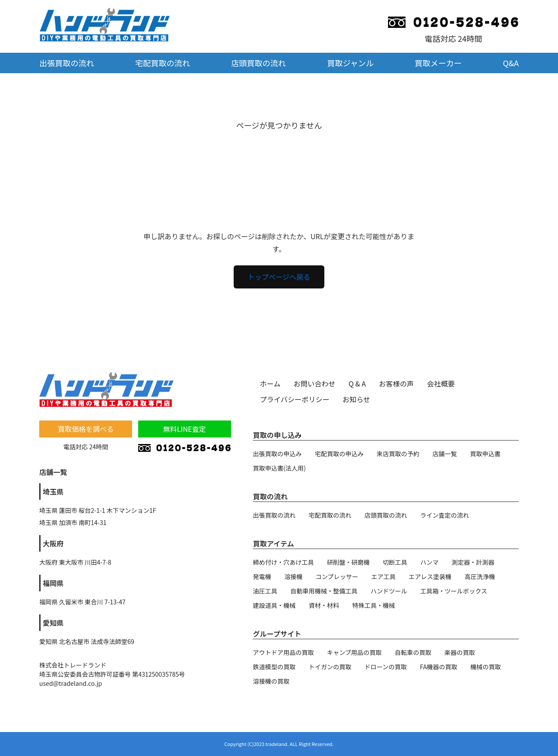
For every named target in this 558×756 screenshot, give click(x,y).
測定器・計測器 (473, 562)
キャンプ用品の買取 (354, 652)
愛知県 (53, 623)
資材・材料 (324, 605)
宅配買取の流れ (163, 63)
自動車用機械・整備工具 (324, 591)
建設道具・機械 (274, 605)
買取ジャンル (350, 63)
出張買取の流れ (67, 63)
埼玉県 (53, 492)
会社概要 (441, 383)
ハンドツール (389, 591)
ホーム (270, 383)
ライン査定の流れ (445, 515)
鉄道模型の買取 (274, 667)
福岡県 (53, 583)
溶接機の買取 (271, 681)
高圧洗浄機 (480, 576)
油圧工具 (265, 591)
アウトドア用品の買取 (283, 652)
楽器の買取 (460, 652)
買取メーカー (438, 63)
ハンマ (429, 562)
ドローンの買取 (386, 667)
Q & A (357, 383)
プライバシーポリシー (295, 399)
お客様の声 (396, 383)
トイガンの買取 (330, 667)
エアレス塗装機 (430, 576)
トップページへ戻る (279, 277)
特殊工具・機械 (374, 605)
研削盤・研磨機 (348, 562)
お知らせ (357, 399)
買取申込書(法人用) (279, 468)
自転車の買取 (413, 652)
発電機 (262, 576)
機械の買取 (486, 667)
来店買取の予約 (398, 454)
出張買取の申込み (277, 454)
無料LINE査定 (184, 429)
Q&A (511, 63)
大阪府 (53, 543)
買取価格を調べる (86, 429)
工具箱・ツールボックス (454, 591)
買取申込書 (485, 454)
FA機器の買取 (439, 667)
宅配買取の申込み (339, 454)
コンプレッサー (337, 576)
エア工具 (384, 576)
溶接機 (293, 576)
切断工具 (395, 562)
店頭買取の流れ (259, 63)
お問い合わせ (315, 383)
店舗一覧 (445, 454)
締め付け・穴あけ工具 (283, 562)
